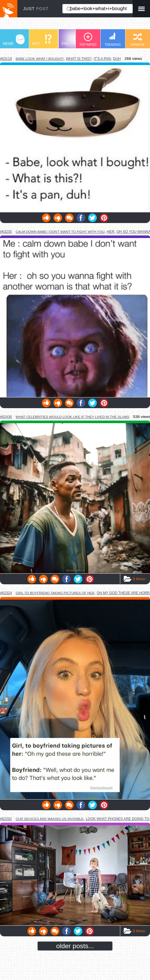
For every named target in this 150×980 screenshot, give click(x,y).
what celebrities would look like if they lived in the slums (72, 417)
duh (117, 59)
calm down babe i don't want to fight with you (60, 232)
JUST (36, 9)
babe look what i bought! (40, 59)
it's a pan (102, 59)
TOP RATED (88, 39)
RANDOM (137, 39)
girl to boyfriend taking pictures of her (55, 593)
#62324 (6, 593)
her (110, 232)
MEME (14, 40)
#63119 (6, 59)
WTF (42, 40)
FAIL (72, 40)
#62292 (6, 819)
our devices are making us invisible (50, 819)
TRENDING (113, 39)
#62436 (6, 417)
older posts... (75, 946)
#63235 (6, 232)
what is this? (79, 59)
